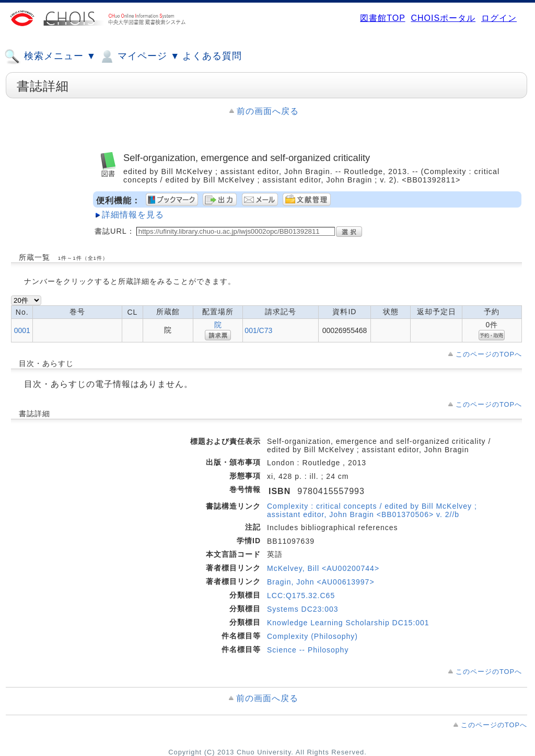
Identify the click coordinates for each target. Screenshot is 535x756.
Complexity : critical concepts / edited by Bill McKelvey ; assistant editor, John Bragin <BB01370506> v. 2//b (372, 510)
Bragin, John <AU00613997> (321, 582)
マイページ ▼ (139, 56)
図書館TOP (382, 18)
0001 (22, 330)
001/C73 (258, 330)
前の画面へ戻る (268, 111)
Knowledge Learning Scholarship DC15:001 (348, 623)
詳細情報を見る (133, 215)
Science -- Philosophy (308, 650)
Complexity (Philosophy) (312, 636)
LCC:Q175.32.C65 (301, 595)
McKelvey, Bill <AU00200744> (323, 568)
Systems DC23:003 (303, 609)
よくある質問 (212, 56)
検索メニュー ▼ (50, 56)
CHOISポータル (443, 18)
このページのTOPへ (489, 354)
